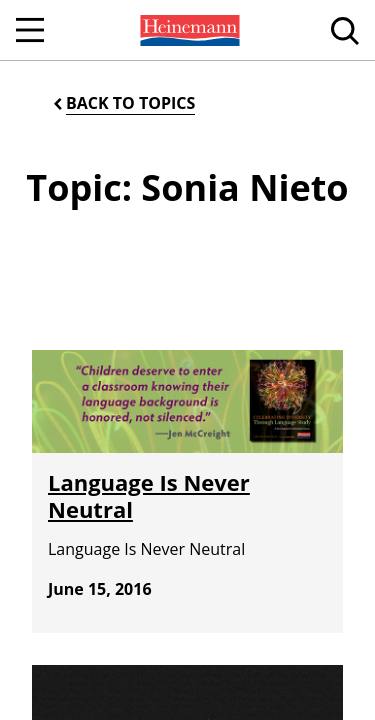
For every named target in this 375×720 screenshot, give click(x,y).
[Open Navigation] (30, 30)
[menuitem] (188, 30)
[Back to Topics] (122, 103)
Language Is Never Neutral (149, 495)
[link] (188, 30)
